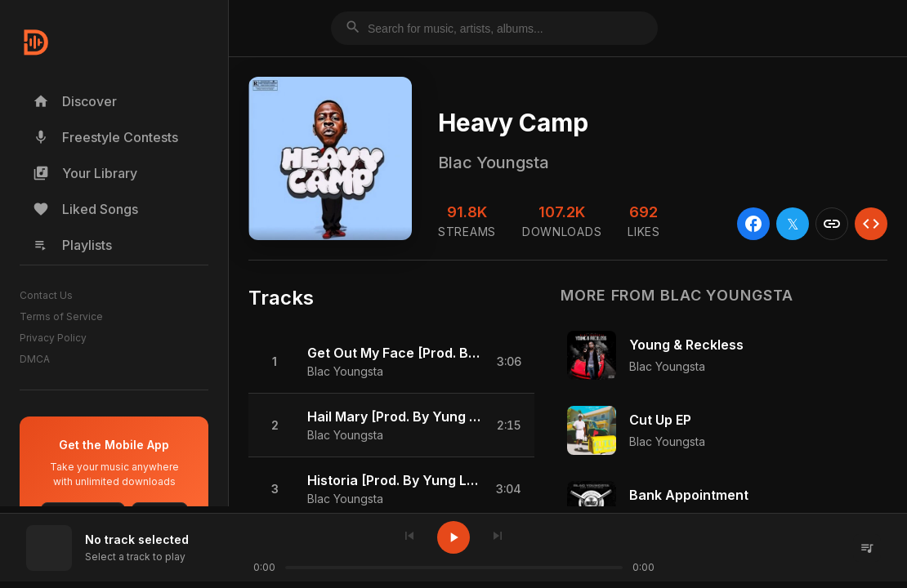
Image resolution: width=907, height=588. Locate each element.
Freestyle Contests (105, 137)
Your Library (85, 173)
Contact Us (46, 295)
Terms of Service (61, 316)
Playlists (72, 245)
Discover (75, 101)
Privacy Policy (53, 338)
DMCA (35, 359)
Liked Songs (85, 209)
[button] (391, 362)
